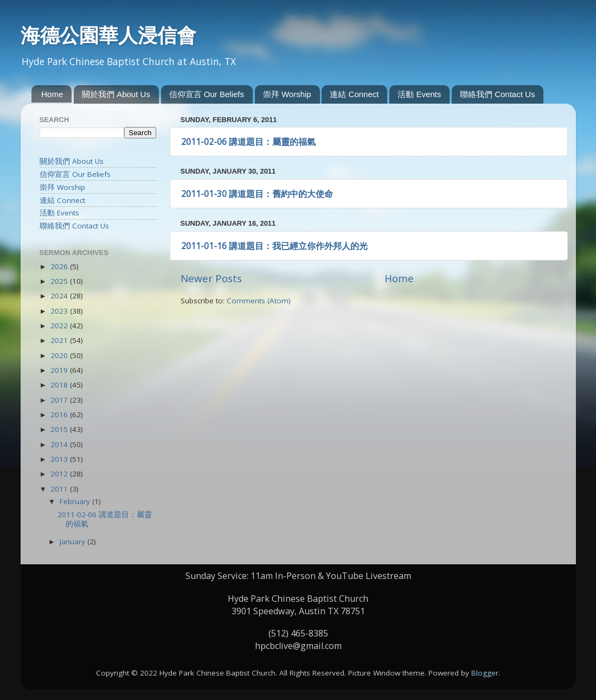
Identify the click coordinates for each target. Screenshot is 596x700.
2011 (60, 489)
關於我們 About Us (116, 94)
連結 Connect (354, 94)
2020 (60, 355)
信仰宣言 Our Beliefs (207, 94)
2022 (60, 326)
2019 (60, 370)
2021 (60, 340)
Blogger (485, 673)
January (73, 542)
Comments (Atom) (259, 301)
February (76, 501)
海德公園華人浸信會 (108, 35)
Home (52, 94)
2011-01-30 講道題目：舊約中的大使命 (257, 194)
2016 (60, 415)
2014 (60, 444)
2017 (60, 400)
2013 (60, 459)
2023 (60, 311)
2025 (60, 281)
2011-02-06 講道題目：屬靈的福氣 (248, 142)
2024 (60, 296)
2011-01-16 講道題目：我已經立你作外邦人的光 (274, 246)
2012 (60, 474)
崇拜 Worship (287, 94)
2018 (60, 385)
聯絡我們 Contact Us (497, 94)
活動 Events (419, 94)
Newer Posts (211, 278)
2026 (60, 266)
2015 (60, 429)
